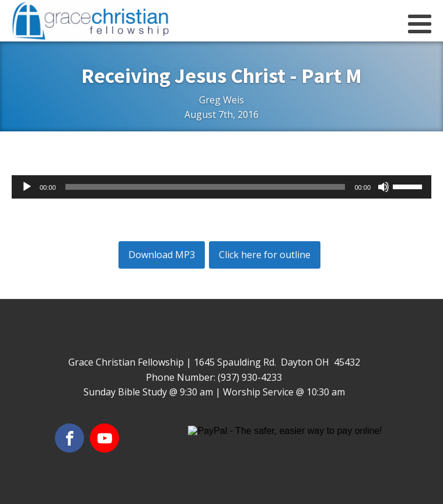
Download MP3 (162, 255)
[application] (221, 187)
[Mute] (383, 187)
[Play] (27, 187)
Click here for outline (265, 255)
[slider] (205, 187)
